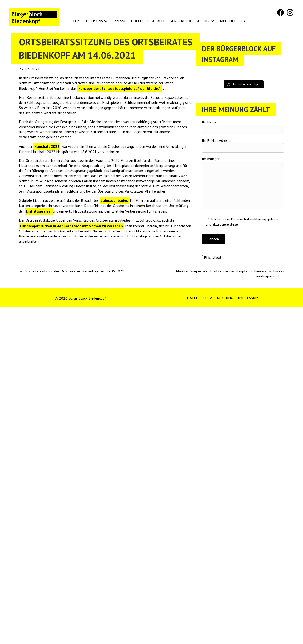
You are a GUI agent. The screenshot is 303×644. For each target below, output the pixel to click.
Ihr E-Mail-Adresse (243, 145)
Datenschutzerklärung (248, 219)
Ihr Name (243, 127)
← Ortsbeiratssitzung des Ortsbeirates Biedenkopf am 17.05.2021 (72, 271)
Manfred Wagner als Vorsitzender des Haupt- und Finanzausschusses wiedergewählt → (230, 274)
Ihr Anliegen (243, 183)
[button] (281, 13)
